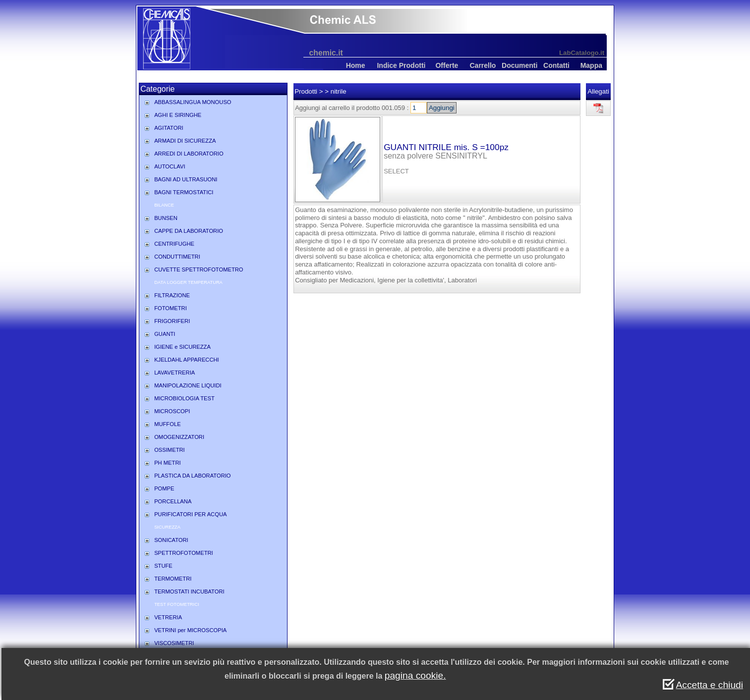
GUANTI (165, 334)
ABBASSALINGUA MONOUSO (193, 102)
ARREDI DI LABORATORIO (189, 154)
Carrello (483, 65)
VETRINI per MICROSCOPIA (190, 630)
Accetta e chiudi (710, 685)
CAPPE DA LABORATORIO (189, 231)
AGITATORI (169, 128)
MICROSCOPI (172, 411)
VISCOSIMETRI (174, 643)
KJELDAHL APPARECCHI (187, 360)
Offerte (447, 65)
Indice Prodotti (401, 65)
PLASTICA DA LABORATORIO (192, 476)
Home (356, 65)
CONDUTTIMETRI (177, 257)
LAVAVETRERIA (174, 373)
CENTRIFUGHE (174, 244)
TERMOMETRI (173, 579)
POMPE (164, 488)
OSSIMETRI (170, 450)
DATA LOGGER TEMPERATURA (188, 282)
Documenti (519, 65)
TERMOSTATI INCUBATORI (189, 592)
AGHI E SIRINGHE (178, 115)
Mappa (591, 65)
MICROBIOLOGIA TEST (184, 398)
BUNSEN (166, 218)
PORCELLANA (173, 501)
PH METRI (167, 463)
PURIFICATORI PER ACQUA (190, 514)
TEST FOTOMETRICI (176, 604)
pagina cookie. (415, 675)
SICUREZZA (167, 527)
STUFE (163, 566)
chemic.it (326, 53)
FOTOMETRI (171, 308)
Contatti (556, 65)
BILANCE (164, 205)
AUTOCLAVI (170, 166)
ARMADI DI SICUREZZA (185, 141)
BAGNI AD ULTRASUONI (186, 179)
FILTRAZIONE (172, 295)
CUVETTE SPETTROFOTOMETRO (199, 269)
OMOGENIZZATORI (179, 437)
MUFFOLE (167, 424)
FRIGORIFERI (172, 321)
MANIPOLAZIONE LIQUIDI (188, 385)
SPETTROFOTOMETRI (184, 553)
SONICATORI (171, 540)
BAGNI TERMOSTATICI (184, 192)
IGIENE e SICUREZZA (182, 347)
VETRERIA (168, 617)
